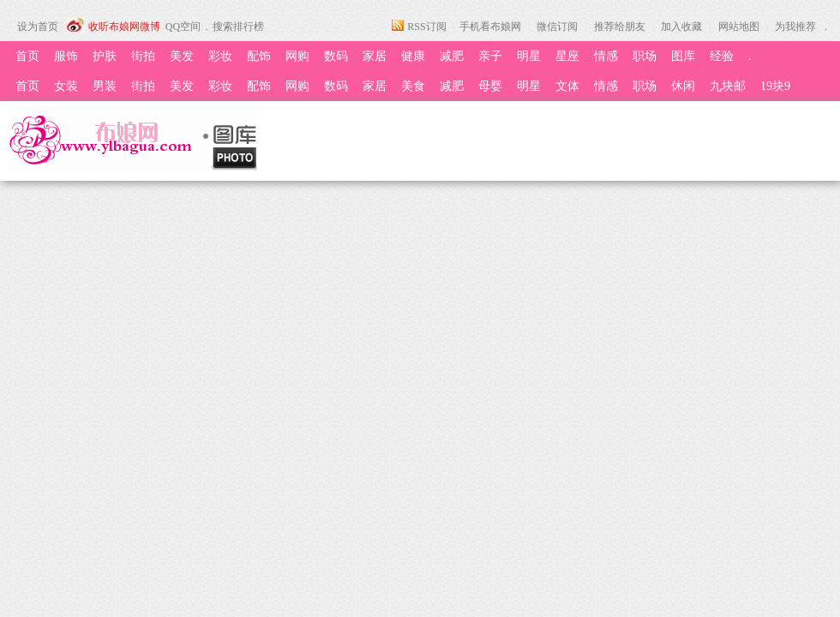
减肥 (452, 56)
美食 (413, 86)
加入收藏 (681, 27)
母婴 (490, 86)
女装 (66, 86)
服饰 (66, 56)
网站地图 (739, 27)
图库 (683, 56)
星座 (567, 56)
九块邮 (728, 86)
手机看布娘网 (490, 27)
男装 (105, 86)
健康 (413, 56)
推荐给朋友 (620, 27)
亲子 (490, 56)
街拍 (143, 56)
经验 (722, 56)
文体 (567, 86)
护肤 (105, 56)
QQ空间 (183, 27)
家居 (375, 56)
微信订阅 (557, 27)
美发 (182, 56)
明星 (529, 56)
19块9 (775, 86)
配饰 (259, 56)
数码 (336, 56)
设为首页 (38, 27)
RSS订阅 (426, 27)
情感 (606, 56)
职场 (645, 56)
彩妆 (220, 56)
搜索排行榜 (238, 27)
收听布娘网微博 (124, 27)
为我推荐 (795, 27)
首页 (27, 56)
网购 (297, 56)
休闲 (683, 86)
